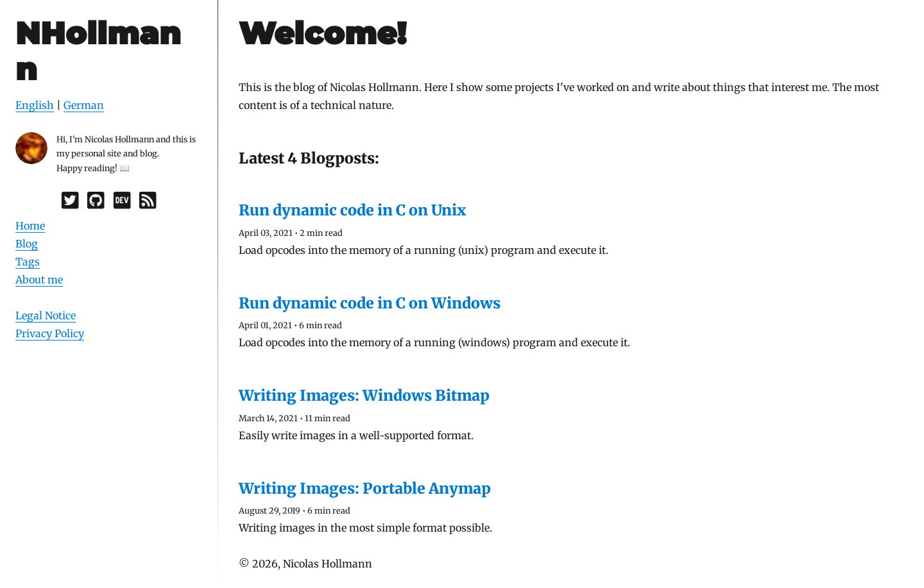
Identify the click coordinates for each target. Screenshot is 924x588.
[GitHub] (96, 203)
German (84, 105)
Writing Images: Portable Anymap (365, 488)
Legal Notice (46, 315)
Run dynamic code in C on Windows (370, 303)
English (35, 105)
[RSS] (148, 203)
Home (30, 226)
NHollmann (98, 51)
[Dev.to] (122, 203)
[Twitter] (70, 203)
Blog (27, 244)
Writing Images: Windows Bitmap (364, 395)
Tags (28, 262)
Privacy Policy (50, 333)
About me (39, 280)
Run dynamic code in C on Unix (353, 210)
